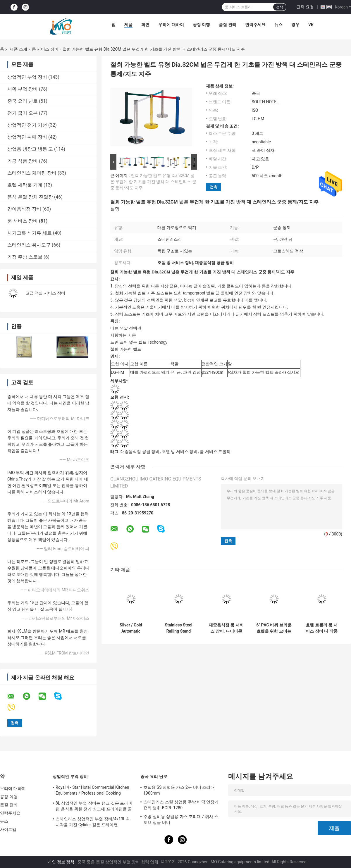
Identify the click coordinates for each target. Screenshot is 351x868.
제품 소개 (18, 49)
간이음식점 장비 (24, 209)
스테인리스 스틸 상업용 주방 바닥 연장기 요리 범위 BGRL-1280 (181, 805)
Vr (311, 25)
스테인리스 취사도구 (29, 245)
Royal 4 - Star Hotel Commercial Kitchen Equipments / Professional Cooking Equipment (92, 791)
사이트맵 (8, 829)
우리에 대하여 (171, 25)
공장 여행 (201, 25)
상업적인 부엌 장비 (27, 77)
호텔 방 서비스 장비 (180, 452)
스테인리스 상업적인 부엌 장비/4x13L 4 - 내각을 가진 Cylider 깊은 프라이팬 (93, 822)
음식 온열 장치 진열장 (30, 197)
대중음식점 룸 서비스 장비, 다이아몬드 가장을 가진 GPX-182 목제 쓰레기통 (226, 628)
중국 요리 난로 (23, 101)
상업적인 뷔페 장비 (27, 137)
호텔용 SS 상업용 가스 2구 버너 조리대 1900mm (179, 790)
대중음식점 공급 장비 (140, 452)
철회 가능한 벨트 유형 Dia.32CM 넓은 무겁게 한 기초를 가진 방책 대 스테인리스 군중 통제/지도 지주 (153, 182)
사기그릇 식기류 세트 (30, 233)
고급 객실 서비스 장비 (45, 293)
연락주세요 (255, 25)
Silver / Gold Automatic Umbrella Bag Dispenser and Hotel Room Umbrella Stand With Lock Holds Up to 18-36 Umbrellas (131, 628)
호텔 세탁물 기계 (25, 185)
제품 (128, 25)
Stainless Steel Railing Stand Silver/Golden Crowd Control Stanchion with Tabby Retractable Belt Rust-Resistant (179, 628)
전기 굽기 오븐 (23, 113)
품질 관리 (227, 25)
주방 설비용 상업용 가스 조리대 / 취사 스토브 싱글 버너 (181, 819)
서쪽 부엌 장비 (23, 89)
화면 (145, 25)
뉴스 (278, 25)
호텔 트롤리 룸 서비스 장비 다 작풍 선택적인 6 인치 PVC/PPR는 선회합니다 (322, 628)
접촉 (214, 187)
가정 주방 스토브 (25, 257)
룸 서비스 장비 (45, 49)
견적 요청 (305, 7)
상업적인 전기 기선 (27, 125)
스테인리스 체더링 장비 (32, 173)
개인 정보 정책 (61, 862)
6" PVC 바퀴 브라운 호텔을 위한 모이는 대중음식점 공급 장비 (274, 628)
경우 (295, 25)
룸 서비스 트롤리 (215, 452)
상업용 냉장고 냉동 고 (30, 149)
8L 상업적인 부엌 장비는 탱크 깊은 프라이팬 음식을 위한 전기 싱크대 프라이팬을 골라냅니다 (94, 807)
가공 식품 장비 (23, 161)
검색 (280, 7)
